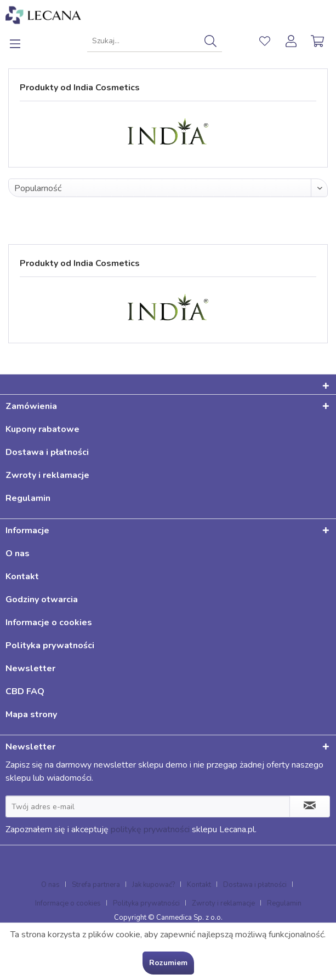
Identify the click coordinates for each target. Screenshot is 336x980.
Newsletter (30, 668)
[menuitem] (21, 41)
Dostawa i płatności (47, 452)
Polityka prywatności (50, 645)
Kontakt (22, 577)
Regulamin (28, 498)
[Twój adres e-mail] (148, 806)
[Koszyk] (318, 41)
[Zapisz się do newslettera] (310, 806)
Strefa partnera (96, 885)
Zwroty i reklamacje (47, 475)
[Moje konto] (292, 41)
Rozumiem (168, 963)
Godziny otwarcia (42, 599)
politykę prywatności (150, 829)
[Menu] (21, 41)
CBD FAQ (25, 691)
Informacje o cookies (49, 622)
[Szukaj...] (154, 41)
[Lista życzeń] (265, 41)
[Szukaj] (210, 41)
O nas (18, 554)
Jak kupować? (153, 885)
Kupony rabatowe (42, 429)
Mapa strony (31, 714)
